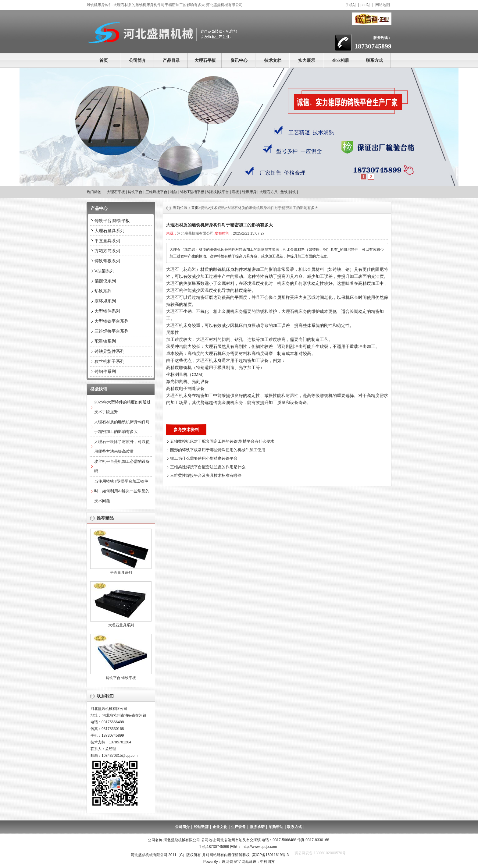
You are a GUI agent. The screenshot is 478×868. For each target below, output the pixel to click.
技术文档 (273, 60)
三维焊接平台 (156, 192)
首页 (104, 60)
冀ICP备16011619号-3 (270, 855)
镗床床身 (249, 192)
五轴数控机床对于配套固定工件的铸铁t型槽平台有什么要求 (222, 441)
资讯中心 (239, 60)
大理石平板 (205, 60)
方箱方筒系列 (107, 251)
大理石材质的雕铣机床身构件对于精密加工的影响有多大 (273, 208)
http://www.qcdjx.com (260, 847)
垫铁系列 (103, 291)
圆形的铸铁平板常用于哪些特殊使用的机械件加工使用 (218, 450)
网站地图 (383, 5)
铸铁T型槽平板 (192, 192)
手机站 (351, 5)
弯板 (235, 192)
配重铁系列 (105, 341)
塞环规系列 (105, 301)
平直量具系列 (107, 241)
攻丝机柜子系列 (109, 361)
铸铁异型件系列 (109, 351)
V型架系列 (104, 271)
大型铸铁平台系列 (112, 321)
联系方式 (374, 60)
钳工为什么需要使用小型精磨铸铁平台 (204, 458)
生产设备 (238, 827)
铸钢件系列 (105, 371)
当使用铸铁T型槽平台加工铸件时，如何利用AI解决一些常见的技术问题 (122, 491)
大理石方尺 (269, 192)
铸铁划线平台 (218, 192)
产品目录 (171, 60)
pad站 (366, 5)
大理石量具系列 (109, 231)
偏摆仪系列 (105, 281)
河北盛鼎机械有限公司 (195, 233)
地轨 (174, 192)
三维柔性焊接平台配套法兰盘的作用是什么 (208, 467)
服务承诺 (257, 827)
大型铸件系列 (107, 311)
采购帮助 (276, 827)
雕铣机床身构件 (228, 269)
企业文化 (220, 827)
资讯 (204, 208)
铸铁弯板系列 (107, 261)
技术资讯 (217, 208)
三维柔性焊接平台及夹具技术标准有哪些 (206, 475)
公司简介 (137, 60)
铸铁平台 (135, 192)
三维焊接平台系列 (112, 331)
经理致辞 (201, 827)
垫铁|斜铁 (288, 192)
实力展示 (307, 60)
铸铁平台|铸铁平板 (112, 221)
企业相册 (341, 60)
